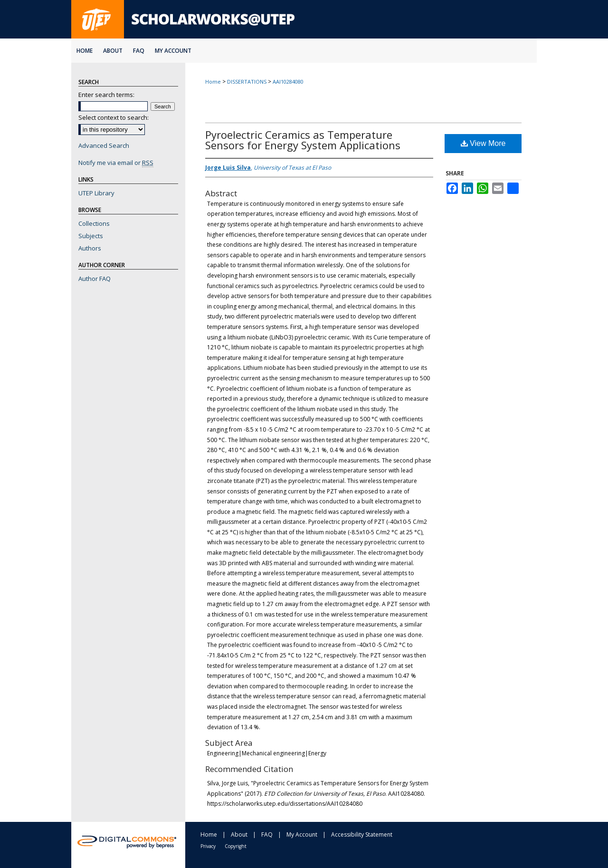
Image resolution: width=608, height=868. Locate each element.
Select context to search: (114, 117)
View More (483, 143)
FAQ (267, 834)
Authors (90, 248)
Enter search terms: (106, 95)
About (239, 834)
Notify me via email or (116, 163)
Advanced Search (104, 145)
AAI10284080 (288, 82)
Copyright (236, 846)
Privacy (208, 846)
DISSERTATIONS (247, 82)
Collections (94, 223)
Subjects (91, 236)
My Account (302, 834)
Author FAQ (95, 279)
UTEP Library (96, 193)
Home (213, 82)
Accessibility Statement (362, 834)
